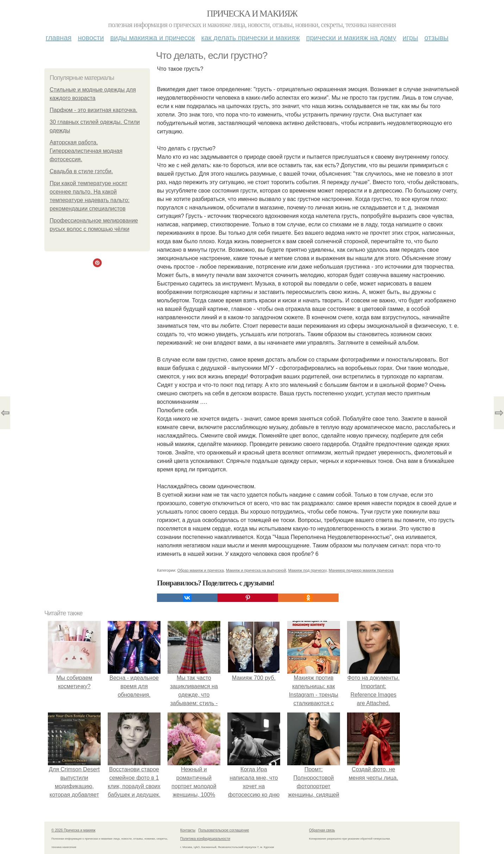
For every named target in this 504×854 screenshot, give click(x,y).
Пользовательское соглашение (224, 830)
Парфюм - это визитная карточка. (93, 110)
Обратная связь (322, 830)
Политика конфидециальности (205, 839)
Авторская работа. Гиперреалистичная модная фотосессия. (86, 151)
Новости (91, 38)
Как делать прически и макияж (251, 38)
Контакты (188, 830)
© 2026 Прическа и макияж (73, 830)
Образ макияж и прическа (201, 570)
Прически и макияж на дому (351, 38)
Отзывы (436, 38)
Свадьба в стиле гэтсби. (81, 171)
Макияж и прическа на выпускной (256, 570)
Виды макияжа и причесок (153, 38)
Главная (59, 38)
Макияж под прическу (307, 570)
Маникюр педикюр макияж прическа (361, 570)
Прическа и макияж (252, 14)
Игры (410, 38)
